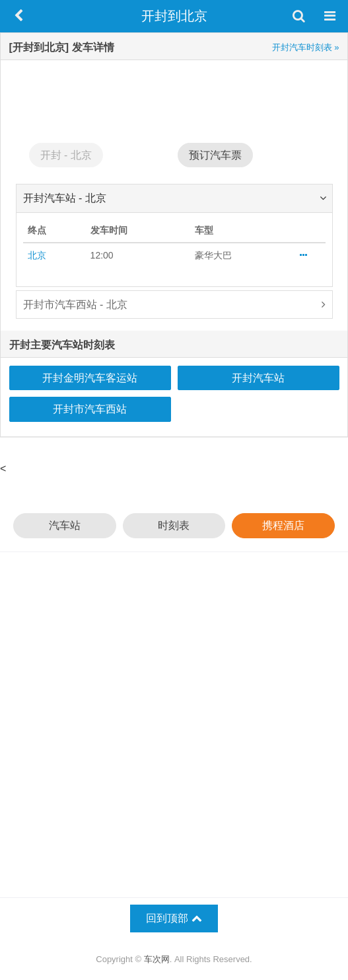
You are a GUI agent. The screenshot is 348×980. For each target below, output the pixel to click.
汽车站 (65, 525)
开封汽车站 (258, 378)
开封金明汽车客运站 (90, 378)
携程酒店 (283, 525)
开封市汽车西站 (90, 409)
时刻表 (174, 525)
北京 (37, 255)
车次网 (157, 959)
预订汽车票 (215, 155)
